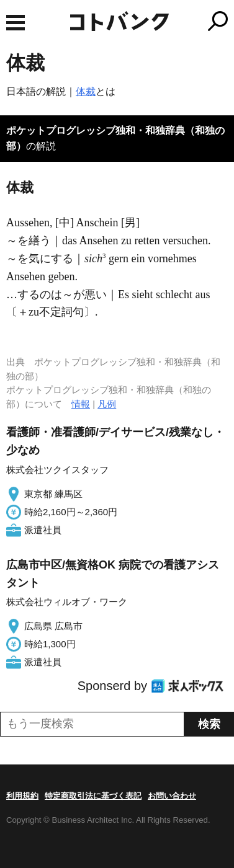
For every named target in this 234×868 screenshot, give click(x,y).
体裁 (86, 91)
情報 (81, 404)
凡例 (107, 404)
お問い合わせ (172, 796)
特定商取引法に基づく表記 (93, 796)
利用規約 (22, 796)
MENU (16, 23)
